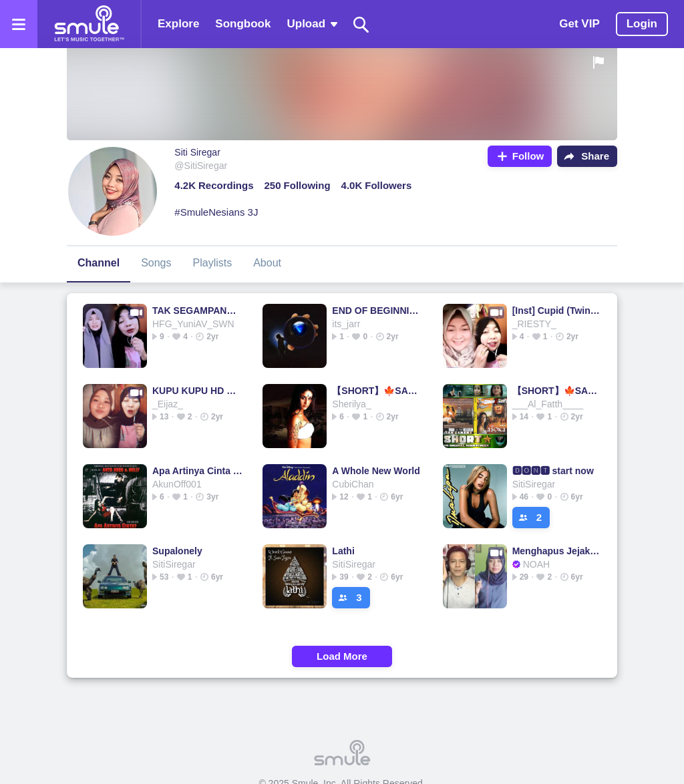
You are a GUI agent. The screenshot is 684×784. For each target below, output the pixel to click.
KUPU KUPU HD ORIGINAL (197, 391)
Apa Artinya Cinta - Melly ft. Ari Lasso (197, 471)
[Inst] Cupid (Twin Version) (557, 311)
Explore (178, 24)
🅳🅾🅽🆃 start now (553, 471)
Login (642, 24)
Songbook (243, 24)
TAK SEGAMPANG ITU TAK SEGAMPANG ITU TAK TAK (197, 311)
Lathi (343, 551)
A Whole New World (376, 471)
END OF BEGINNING (377, 311)
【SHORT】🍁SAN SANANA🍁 (377, 391)
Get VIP (579, 24)
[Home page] (89, 24)
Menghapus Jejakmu (557, 551)
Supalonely (177, 551)
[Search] (361, 24)
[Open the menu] (19, 24)
